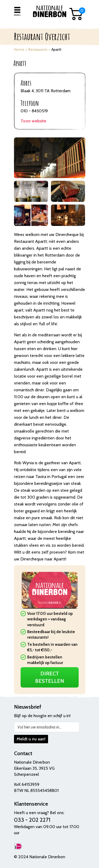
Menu (17, 15)
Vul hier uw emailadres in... (39, 727)
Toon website (33, 121)
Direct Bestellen (50, 677)
